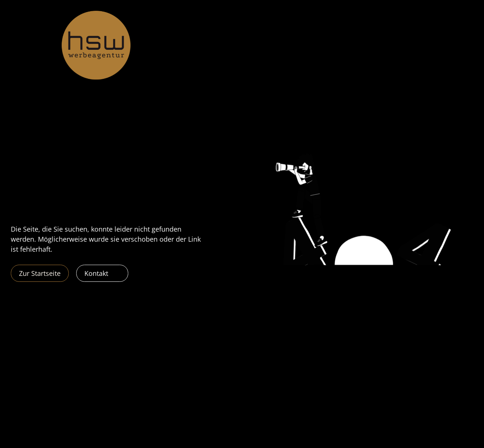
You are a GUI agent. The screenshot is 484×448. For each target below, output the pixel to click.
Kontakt (96, 273)
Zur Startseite (40, 273)
